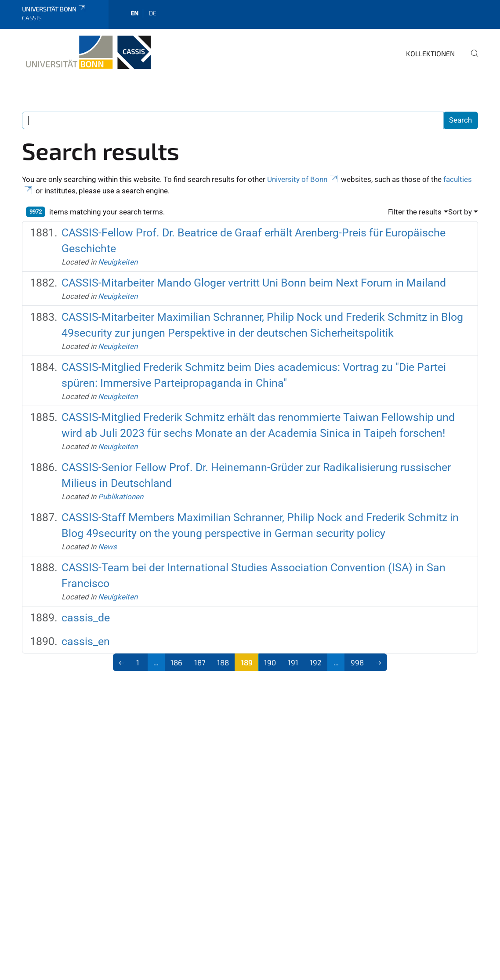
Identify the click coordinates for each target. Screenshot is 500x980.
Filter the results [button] (415, 212)
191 (293, 662)
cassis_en (86, 641)
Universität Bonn (54, 9)
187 (200, 662)
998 (357, 662)
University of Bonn (303, 179)
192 (316, 662)
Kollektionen (430, 53)
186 (176, 662)
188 (223, 662)
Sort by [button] (460, 212)
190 (270, 662)
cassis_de (86, 618)
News (107, 547)
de (153, 13)
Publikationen (121, 497)
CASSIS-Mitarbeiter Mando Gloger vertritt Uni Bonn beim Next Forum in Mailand (254, 283)
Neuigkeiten (118, 262)
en (134, 13)
